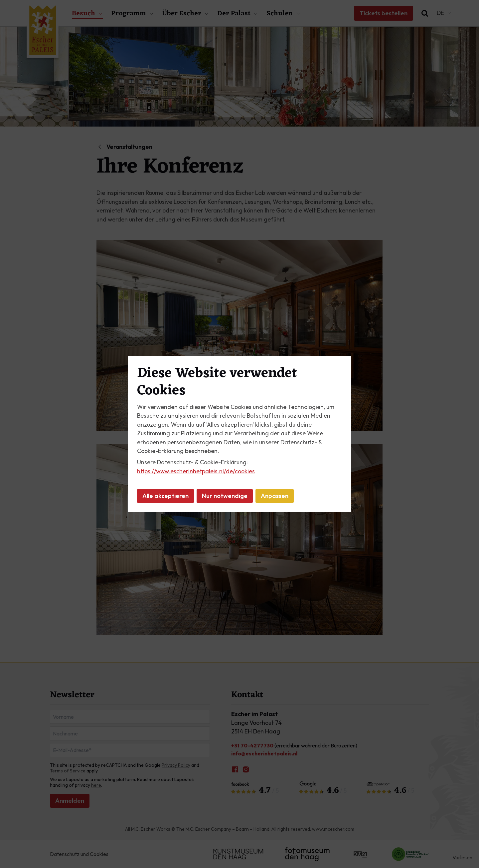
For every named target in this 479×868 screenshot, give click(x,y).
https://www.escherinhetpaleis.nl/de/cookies (196, 471)
